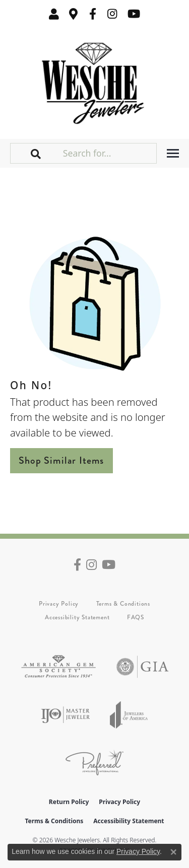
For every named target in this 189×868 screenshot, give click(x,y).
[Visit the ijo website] (65, 715)
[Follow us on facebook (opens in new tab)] (93, 14)
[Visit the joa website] (129, 715)
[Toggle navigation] (173, 153)
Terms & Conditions (123, 604)
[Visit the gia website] (143, 667)
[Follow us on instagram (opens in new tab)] (112, 14)
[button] (54, 14)
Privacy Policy (59, 604)
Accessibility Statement (77, 617)
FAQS (136, 617)
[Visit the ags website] (58, 667)
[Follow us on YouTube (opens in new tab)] (134, 14)
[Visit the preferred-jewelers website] (94, 763)
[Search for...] (109, 153)
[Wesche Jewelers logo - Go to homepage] (94, 81)
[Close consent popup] (173, 852)
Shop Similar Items (61, 460)
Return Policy (69, 802)
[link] (74, 14)
